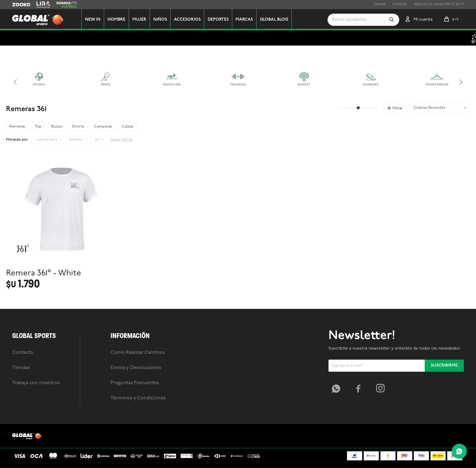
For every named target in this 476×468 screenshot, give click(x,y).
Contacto (400, 4)
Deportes (218, 20)
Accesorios (187, 20)
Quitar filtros (121, 140)
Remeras (76, 140)
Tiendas (379, 4)
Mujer (139, 20)
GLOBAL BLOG (274, 20)
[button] (392, 20)
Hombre (116, 20)
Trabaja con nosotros (36, 383)
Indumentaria (47, 140)
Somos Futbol (67, 5)
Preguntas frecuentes (135, 383)
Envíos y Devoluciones (136, 368)
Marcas (244, 20)
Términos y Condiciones (138, 398)
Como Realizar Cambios (138, 353)
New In (93, 20)
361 (97, 140)
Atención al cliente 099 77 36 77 (439, 4)
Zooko (17, 5)
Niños (160, 20)
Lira (39, 5)
